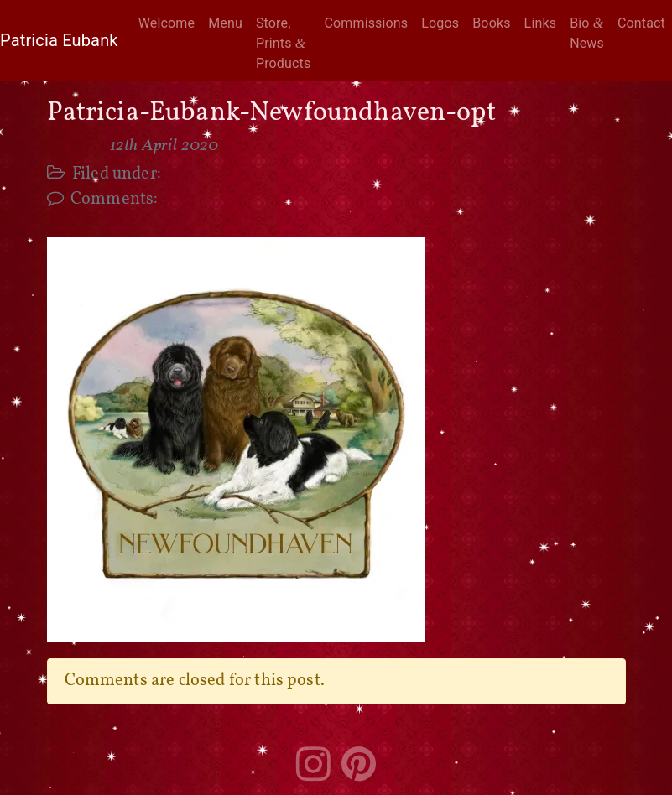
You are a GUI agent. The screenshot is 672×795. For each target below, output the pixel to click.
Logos (440, 23)
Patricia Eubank (59, 40)
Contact (641, 23)
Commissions (366, 23)
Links (541, 23)
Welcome (167, 23)
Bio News (587, 33)
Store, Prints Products (283, 43)
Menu (225, 23)
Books (491, 23)
